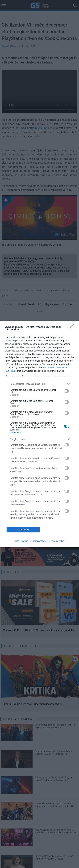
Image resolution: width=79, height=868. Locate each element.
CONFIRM (23, 530)
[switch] (67, 391)
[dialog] (39, 434)
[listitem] (39, 384)
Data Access (39, 541)
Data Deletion (21, 541)
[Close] (73, 327)
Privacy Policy (57, 541)
